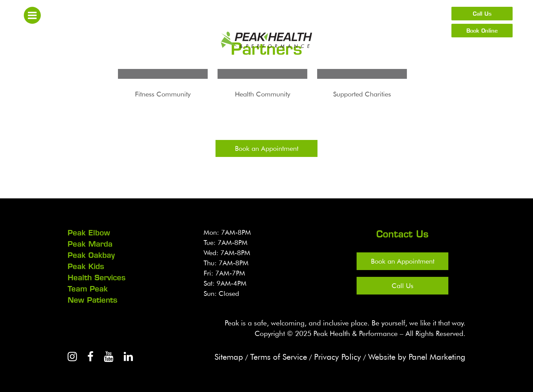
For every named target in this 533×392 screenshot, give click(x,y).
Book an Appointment (267, 148)
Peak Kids (86, 266)
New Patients (92, 300)
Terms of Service (279, 357)
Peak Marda (90, 244)
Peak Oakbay (91, 255)
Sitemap (229, 357)
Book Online (482, 31)
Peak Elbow (89, 233)
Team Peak (88, 289)
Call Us (482, 14)
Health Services (97, 278)
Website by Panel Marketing (417, 357)
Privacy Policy (338, 357)
